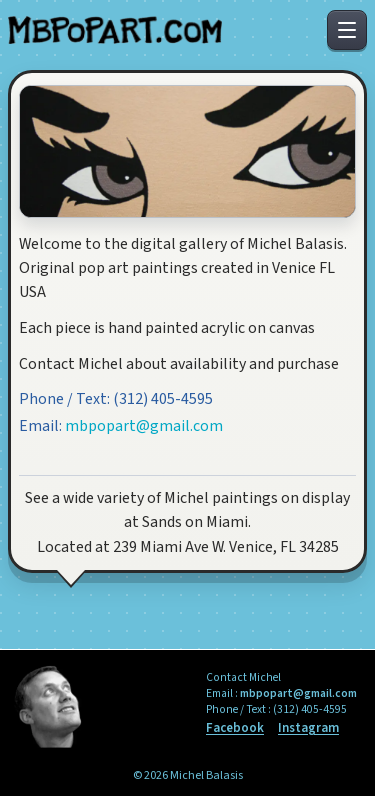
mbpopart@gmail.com (144, 426)
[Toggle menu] (347, 30)
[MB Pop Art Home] (115, 30)
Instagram (308, 728)
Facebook (235, 728)
